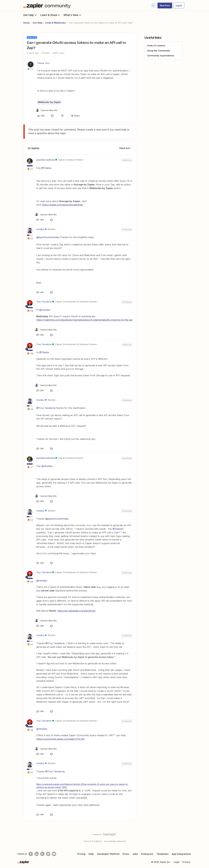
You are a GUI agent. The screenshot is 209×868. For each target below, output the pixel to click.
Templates (162, 854)
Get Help (30, 15)
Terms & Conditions (93, 841)
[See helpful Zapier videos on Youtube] (54, 854)
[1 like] (47, 110)
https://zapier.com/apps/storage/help (63, 205)
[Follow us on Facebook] (31, 854)
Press (126, 854)
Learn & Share (50, 15)
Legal (177, 862)
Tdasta (41, 63)
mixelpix (40, 229)
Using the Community (158, 51)
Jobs (135, 854)
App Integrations (181, 854)
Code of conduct (156, 46)
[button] (165, 6)
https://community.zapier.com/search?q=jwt (60, 739)
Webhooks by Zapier (49, 102)
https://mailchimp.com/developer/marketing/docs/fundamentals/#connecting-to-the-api (84, 320)
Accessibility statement (115, 841)
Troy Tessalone (44, 302)
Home (26, 23)
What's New (73, 15)
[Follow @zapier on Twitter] (48, 854)
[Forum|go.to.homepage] (48, 6)
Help (91, 854)
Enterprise (147, 854)
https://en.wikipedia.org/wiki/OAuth (76, 611)
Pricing (81, 854)
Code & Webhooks (56, 23)
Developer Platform (108, 854)
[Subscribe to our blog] (42, 854)
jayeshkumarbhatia (46, 160)
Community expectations (161, 56)
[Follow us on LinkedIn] (37, 854)
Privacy (186, 862)
